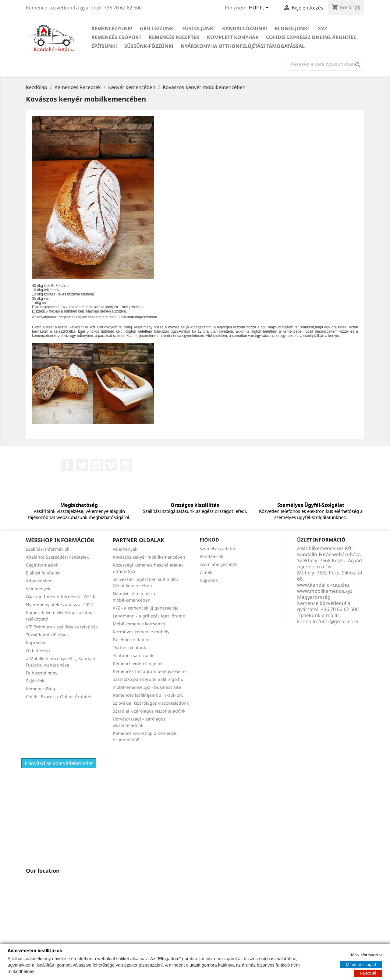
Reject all (368, 973)
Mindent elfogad (361, 964)
